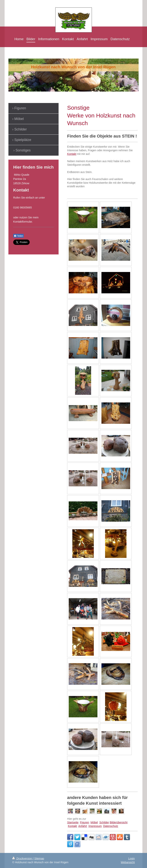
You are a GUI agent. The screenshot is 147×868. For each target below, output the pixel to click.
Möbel (94, 822)
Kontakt (72, 154)
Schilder (104, 822)
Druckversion (22, 858)
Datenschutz (111, 826)
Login (131, 858)
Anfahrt (83, 826)
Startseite (73, 822)
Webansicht (128, 862)
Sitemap (39, 858)
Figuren (85, 822)
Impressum (95, 826)
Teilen (18, 236)
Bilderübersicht (119, 822)
